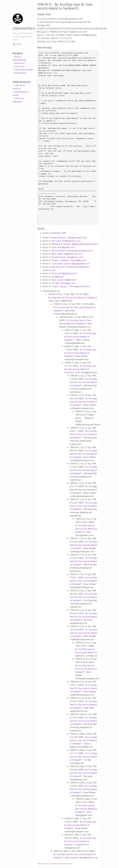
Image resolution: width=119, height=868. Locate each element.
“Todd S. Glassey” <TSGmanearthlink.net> (71, 286)
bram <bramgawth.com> (63, 247)
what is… (79, 418)
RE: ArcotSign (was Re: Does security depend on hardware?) (80, 337)
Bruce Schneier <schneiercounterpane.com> (72, 251)
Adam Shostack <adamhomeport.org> (69, 238)
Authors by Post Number (24, 70)
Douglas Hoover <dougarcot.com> (68, 257)
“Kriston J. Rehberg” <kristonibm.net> (69, 260)
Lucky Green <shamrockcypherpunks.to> (71, 264)
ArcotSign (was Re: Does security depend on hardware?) (73, 298)
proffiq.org (57, 277)
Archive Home (20, 63)
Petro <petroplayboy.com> (64, 273)
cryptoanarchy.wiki (25, 28)
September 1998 (58, 233)
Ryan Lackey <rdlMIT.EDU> (64, 280)
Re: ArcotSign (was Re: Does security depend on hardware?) (80, 369)
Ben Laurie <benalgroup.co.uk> (66, 241)
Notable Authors (21, 73)
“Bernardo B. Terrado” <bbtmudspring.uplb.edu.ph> (75, 244)
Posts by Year (20, 66)
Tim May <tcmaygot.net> (64, 283)
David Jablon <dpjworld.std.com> (67, 254)
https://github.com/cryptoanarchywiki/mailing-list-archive (55, 864)
